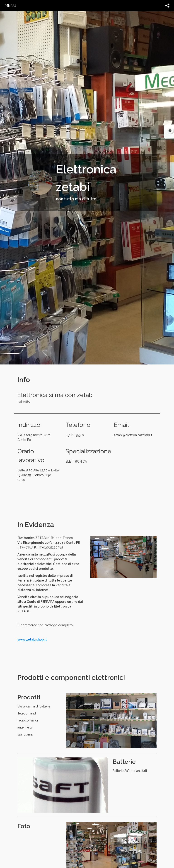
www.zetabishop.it (32, 639)
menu (10, 5)
